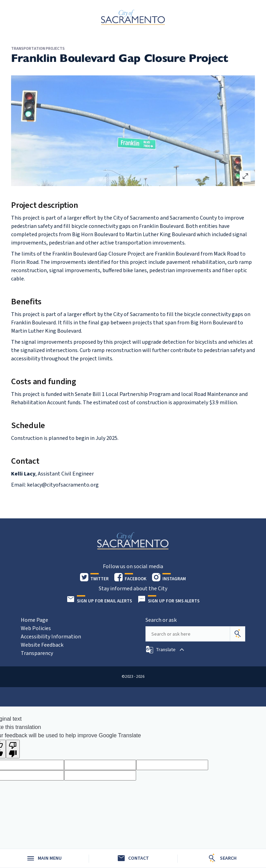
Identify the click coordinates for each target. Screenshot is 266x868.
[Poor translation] (13, 749)
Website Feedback (42, 645)
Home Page (34, 620)
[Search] (238, 634)
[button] (166, 650)
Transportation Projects (38, 49)
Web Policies (36, 628)
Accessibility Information (51, 637)
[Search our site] (188, 634)
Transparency (37, 653)
